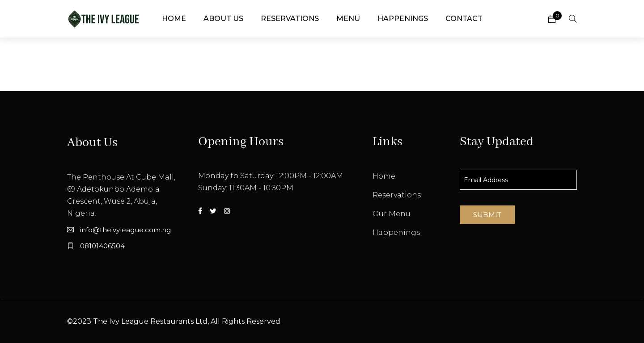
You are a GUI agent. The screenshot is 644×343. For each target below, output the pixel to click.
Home (174, 19)
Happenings (403, 19)
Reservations (290, 19)
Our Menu (392, 214)
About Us (223, 19)
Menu (348, 19)
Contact (464, 19)
